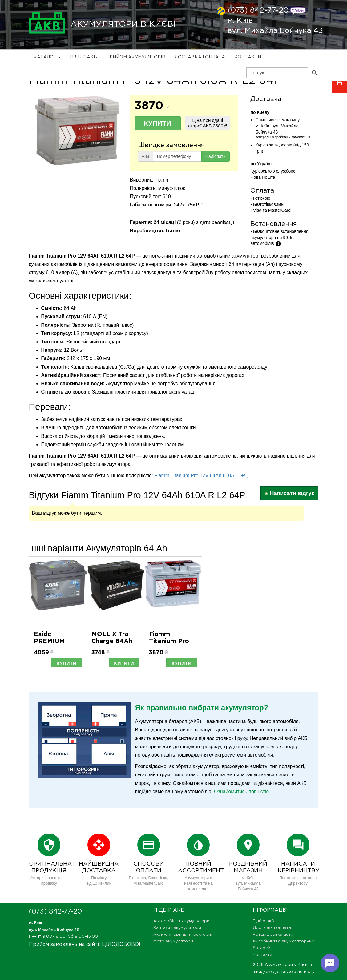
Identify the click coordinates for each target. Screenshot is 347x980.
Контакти (248, 57)
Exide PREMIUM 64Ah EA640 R (57, 641)
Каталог (47, 57)
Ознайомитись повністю (241, 792)
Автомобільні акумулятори (181, 921)
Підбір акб (83, 57)
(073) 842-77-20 (258, 10)
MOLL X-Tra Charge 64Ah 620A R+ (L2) (113, 641)
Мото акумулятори (173, 941)
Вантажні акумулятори (177, 928)
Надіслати (216, 156)
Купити (158, 123)
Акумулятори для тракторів (183, 935)
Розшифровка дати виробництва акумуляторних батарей (283, 941)
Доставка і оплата (200, 57)
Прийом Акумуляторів (136, 57)
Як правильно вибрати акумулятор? (202, 708)
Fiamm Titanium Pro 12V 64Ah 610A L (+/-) (201, 476)
